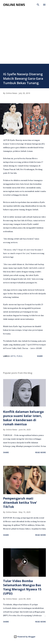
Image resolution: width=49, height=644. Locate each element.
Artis (13, 356)
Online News (14, 5)
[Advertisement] (24, 38)
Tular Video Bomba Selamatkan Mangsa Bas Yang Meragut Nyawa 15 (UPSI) (22, 587)
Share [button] (40, 356)
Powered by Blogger (25, 637)
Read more (41, 452)
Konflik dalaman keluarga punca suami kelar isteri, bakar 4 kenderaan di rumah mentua (23, 418)
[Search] (38, 5)
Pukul (20, 356)
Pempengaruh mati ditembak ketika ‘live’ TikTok (20, 502)
